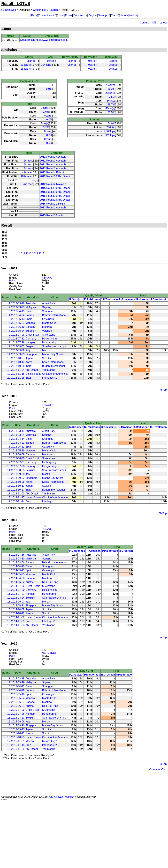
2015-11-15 (18, 745)
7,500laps (109, 131)
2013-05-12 (18, 447)
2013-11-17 (18, 497)
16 (9, 362)
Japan (29, 358)
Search (54, 10)
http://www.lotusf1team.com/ (52, 40)
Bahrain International (54, 315)
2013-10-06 (18, 482)
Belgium (30, 346)
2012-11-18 (18, 374)
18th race (26, 176)
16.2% (111, 89)
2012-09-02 (18, 346)
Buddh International (54, 366)
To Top (163, 390)
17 (9, 366)
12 (9, 346)
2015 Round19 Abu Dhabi (55, 188)
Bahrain (30, 315)
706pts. (111, 127)
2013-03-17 (18, 431)
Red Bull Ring (50, 582)
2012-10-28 (18, 366)
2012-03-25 (18, 307)
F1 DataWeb (9, 10)
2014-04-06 (18, 563)
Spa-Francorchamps (54, 346)
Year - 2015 (9, 644)
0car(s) (31, 61)
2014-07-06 (18, 586)
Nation (133, 15)
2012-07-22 (18, 339)
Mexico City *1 (51, 741)
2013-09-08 (18, 474)
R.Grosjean (76, 299)
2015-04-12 (18, 686)
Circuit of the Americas (55, 374)
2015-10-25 (18, 737)
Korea (29, 362)
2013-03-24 (18, 435)
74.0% (111, 123)
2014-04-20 (18, 566)
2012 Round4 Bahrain (53, 172)
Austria (30, 582)
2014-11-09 (18, 621)
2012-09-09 (18, 350)
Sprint (60, 15)
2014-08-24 (18, 598)
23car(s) (110, 93)
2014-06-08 (18, 578)
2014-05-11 (18, 570)
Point (12, 281)
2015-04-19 (18, 690)
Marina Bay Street (53, 354)
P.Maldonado (77, 551)
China (29, 311)
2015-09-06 (18, 722)
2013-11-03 (18, 494)
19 (9, 374)
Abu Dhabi (32, 370)
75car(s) (110, 101)
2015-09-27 (18, 729)
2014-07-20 (18, 590)
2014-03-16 (18, 555)
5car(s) (45, 123)
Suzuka (47, 358)
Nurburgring (49, 462)
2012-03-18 (18, 303)
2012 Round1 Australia (53, 157)
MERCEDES (49, 653)
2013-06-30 (18, 458)
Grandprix (104, 15)
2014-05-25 (18, 574)
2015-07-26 (18, 714)
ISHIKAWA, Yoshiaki (62, 797)
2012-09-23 (18, 354)
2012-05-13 (18, 319)
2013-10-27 (18, 490)
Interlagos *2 (50, 745)
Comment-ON (148, 23)
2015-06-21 (18, 706)
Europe (30, 331)
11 (9, 342)
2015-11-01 (18, 741)
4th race (27, 172)
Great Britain (27, 40)
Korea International (53, 362)
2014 (35, 254)
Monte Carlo (49, 323)
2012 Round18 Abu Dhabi (55, 176)
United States (33, 374)
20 (9, 378)
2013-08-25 (18, 470)
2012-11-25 (18, 378)
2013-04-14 (18, 439)
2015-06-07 (18, 702)
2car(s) (45, 108)
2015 (41, 254)
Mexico (30, 741)
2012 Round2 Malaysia (53, 184)
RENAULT (48, 278)
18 (9, 370)
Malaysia (31, 307)
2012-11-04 (18, 370)
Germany (31, 339)
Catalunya (48, 319)
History (124, 15)
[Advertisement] (84, 784)
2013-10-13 (18, 486)
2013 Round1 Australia (53, 208)
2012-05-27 (18, 323)
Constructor (40, 10)
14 (9, 354)
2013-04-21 (18, 443)
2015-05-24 (18, 698)
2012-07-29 (18, 342)
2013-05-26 (18, 451)
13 (9, 350)
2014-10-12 (18, 613)
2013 (29, 254)
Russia (30, 613)
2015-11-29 (18, 749)
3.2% (46, 127)
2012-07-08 (18, 335)
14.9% (113, 97)
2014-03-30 (18, 559)
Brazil (29, 378)
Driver (69, 15)
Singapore (32, 354)
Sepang (47, 307)
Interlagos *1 (50, 378)
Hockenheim (50, 339)
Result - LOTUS (16, 4)
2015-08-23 (18, 718)
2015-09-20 (18, 725)
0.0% (49, 89)
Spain (29, 319)
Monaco (30, 323)
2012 (22, 254)
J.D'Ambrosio (109, 299)
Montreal (47, 327)
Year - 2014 (9, 520)
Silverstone (49, 335)
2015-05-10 (18, 694)
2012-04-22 (18, 315)
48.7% (111, 105)
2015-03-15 (18, 679)
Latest (163, 23)
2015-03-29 (18, 682)
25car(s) (110, 85)
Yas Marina (49, 370)
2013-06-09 (18, 454)
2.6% (46, 112)
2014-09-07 (18, 602)
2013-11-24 (18, 501)
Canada (30, 327)
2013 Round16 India (52, 215)
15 (9, 358)
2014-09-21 (18, 606)
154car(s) (26, 65)
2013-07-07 (18, 462)
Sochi (46, 613)
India (28, 366)
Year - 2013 (9, 396)
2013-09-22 (18, 478)
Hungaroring (49, 342)
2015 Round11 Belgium (53, 204)
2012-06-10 (18, 327)
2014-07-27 (18, 594)
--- (33, 180)
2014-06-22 (18, 582)
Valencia (47, 331)
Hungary (31, 342)
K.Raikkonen (92, 299)
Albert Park (49, 303)
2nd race (28, 184)
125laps (110, 135)
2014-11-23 (18, 625)
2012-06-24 (18, 331)
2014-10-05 (18, 609)
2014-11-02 (18, 617)
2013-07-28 (18, 466)
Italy (28, 350)
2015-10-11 (18, 733)
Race (34, 15)
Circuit (115, 15)
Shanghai (48, 311)
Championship (47, 15)
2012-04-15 (18, 311)
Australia (31, 303)
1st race (28, 161)
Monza (46, 350)
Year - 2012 (9, 268)
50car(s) (110, 108)
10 (9, 339)
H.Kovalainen (109, 427)
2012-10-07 (18, 358)
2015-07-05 (18, 710)
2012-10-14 (18, 362)
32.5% (111, 112)
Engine (92, 15)
